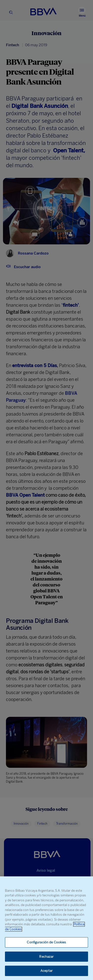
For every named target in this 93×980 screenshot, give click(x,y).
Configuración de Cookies (46, 942)
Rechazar (46, 957)
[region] (46, 928)
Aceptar (46, 971)
